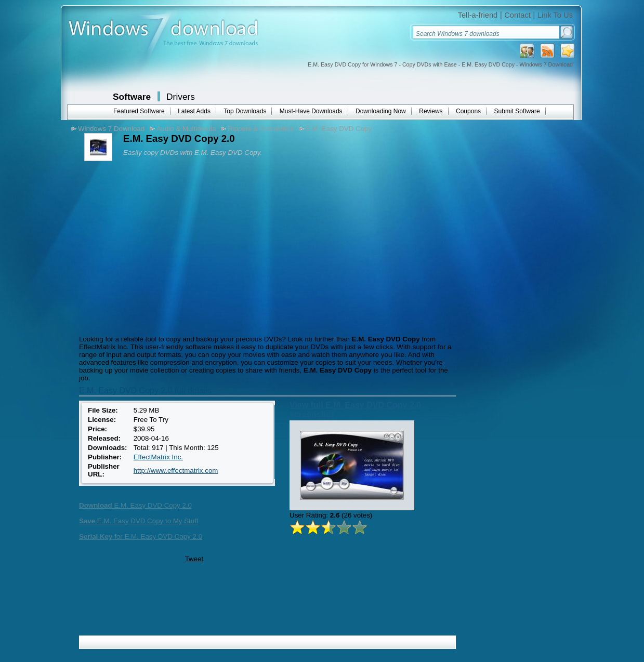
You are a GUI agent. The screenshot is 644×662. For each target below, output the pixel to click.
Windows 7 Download (111, 129)
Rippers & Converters (261, 129)
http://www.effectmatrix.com (176, 471)
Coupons (468, 111)
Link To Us (555, 15)
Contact (517, 15)
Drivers (181, 97)
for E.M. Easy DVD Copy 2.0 (141, 537)
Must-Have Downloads (311, 111)
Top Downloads (245, 111)
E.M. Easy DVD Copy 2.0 (135, 505)
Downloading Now (381, 111)
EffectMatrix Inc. (158, 457)
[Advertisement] (164, 247)
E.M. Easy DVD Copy (339, 129)
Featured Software (139, 111)
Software (132, 97)
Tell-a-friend (478, 15)
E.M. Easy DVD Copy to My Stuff (139, 521)
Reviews (431, 111)
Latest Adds (194, 111)
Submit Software (517, 111)
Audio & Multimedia (186, 129)
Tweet (194, 559)
